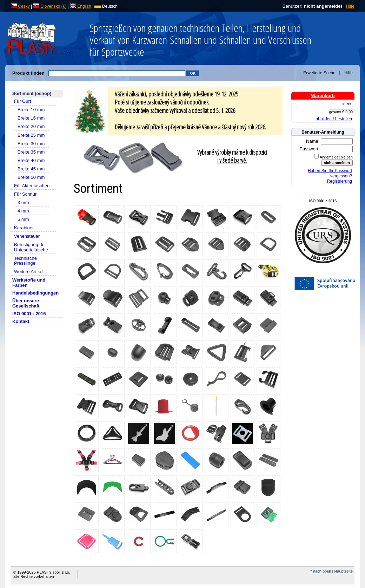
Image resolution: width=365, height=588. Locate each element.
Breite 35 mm (31, 152)
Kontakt (21, 321)
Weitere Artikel (29, 272)
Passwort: (310, 149)
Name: (313, 141)
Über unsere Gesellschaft (26, 303)
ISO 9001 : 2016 (29, 314)
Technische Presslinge (25, 261)
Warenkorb (323, 96)
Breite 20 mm (31, 126)
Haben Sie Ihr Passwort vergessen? (330, 173)
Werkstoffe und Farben (29, 283)
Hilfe (350, 6)
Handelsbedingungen (35, 293)
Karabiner (24, 228)
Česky (20, 6)
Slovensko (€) (50, 6)
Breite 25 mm (31, 135)
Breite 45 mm (31, 169)
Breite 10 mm (31, 110)
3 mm (23, 202)
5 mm (23, 219)
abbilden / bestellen (334, 119)
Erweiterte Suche (319, 73)
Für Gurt (22, 101)
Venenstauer (27, 236)
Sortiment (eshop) (32, 93)
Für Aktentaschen (32, 186)
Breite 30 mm (31, 144)
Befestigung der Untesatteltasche (31, 247)
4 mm (23, 211)
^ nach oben (321, 571)
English (81, 6)
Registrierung (340, 181)
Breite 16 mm (31, 118)
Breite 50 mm (31, 177)
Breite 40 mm (31, 160)
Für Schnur (25, 194)
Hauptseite (343, 571)
